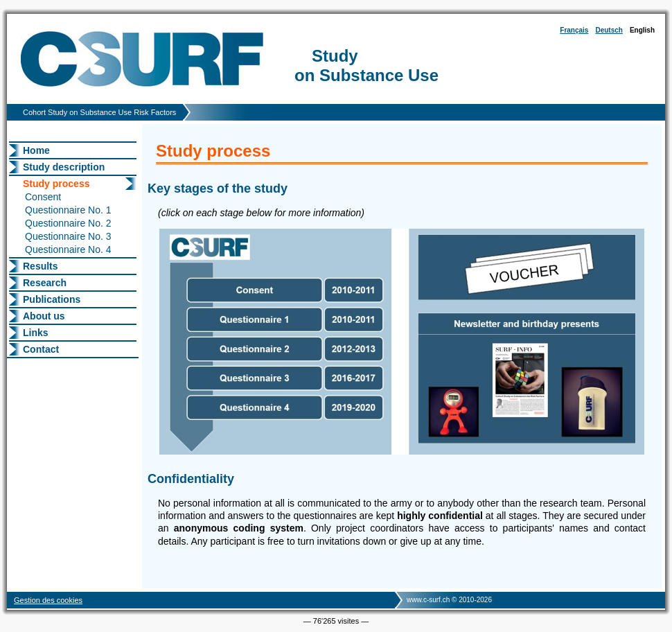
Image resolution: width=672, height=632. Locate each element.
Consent (43, 197)
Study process (56, 184)
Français (574, 30)
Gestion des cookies (48, 600)
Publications (52, 299)
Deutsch (609, 30)
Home (36, 150)
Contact (41, 349)
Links (36, 333)
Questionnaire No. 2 (68, 223)
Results (41, 266)
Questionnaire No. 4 (68, 249)
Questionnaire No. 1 (68, 210)
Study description (64, 167)
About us (44, 316)
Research (45, 283)
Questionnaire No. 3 (68, 236)
